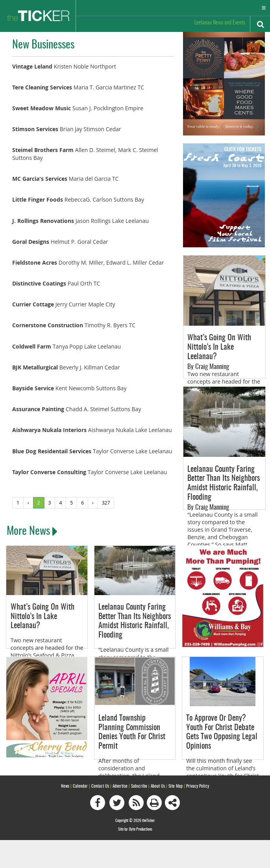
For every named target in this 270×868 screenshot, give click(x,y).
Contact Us (100, 786)
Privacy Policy (198, 786)
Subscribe (139, 786)
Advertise (120, 786)
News (65, 786)
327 (106, 502)
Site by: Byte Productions (135, 829)
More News (32, 532)
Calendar (80, 786)
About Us (158, 786)
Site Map (176, 786)
